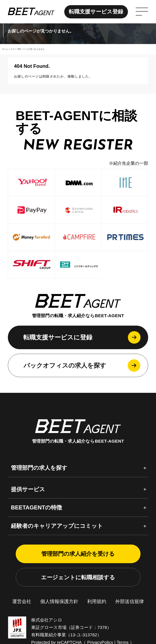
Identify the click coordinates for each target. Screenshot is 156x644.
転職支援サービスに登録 (58, 464)
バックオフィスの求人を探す (65, 492)
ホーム (5, 49)
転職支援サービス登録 (96, 12)
